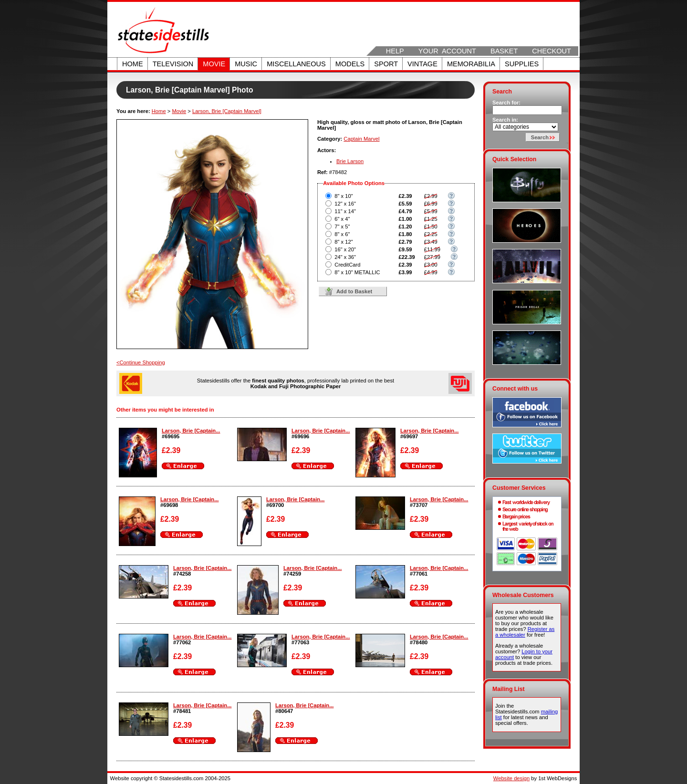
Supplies (522, 64)
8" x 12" (343, 242)
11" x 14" (345, 211)
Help (395, 51)
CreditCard (347, 265)
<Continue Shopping (141, 362)
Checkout (552, 51)
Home (133, 64)
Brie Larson (350, 161)
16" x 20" (345, 249)
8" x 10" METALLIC (357, 272)
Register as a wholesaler (525, 632)
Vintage (422, 64)
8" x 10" (343, 196)
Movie (214, 64)
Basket (504, 51)
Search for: (506, 103)
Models (350, 64)
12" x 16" (345, 204)
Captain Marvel (361, 139)
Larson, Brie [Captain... (191, 431)
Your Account (447, 51)
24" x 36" (345, 257)
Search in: (505, 120)
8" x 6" (342, 234)
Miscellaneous (296, 64)
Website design (511, 778)
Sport (386, 64)
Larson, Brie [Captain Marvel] (227, 111)
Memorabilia (471, 64)
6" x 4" (342, 219)
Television (173, 64)
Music (246, 64)
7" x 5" (342, 227)
